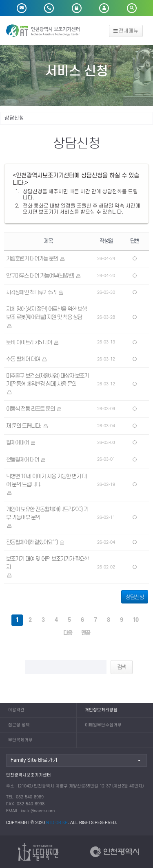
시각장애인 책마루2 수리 (31, 292)
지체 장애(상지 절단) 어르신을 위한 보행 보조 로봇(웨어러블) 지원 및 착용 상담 (46, 313)
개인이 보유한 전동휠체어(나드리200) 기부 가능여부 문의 (47, 513)
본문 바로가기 (0, 0)
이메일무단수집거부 (103, 725)
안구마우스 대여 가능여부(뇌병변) (40, 276)
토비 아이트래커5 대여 (29, 342)
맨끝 (86, 633)
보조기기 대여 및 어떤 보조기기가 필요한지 (47, 563)
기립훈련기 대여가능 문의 (32, 259)
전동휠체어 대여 (22, 460)
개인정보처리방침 (101, 710)
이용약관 (16, 710)
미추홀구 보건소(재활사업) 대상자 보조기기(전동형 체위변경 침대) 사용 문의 (47, 380)
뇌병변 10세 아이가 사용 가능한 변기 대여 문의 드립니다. (46, 480)
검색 (122, 667)
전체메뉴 (126, 31)
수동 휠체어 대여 (23, 359)
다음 (68, 633)
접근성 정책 (19, 725)
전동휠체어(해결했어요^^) (32, 542)
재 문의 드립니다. (24, 426)
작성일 (106, 241)
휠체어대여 (17, 443)
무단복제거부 (20, 740)
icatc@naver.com (38, 811)
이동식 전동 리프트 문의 (30, 409)
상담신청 (135, 597)
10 (135, 620)
